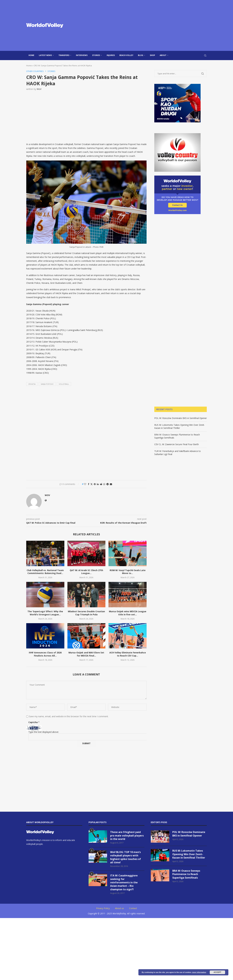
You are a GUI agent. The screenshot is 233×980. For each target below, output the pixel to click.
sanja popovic (47, 384)
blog (141, 55)
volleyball (64, 384)
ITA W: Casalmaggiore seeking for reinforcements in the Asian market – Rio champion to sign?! (124, 883)
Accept (217, 972)
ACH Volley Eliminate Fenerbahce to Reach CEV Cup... (128, 654)
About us (119, 908)
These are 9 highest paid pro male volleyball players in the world (127, 835)
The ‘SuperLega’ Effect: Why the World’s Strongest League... (45, 613)
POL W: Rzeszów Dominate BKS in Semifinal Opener (181, 418)
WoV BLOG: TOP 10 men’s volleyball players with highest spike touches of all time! (126, 857)
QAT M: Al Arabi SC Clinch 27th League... (86, 572)
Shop (152, 55)
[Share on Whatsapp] (104, 484)
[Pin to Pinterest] (95, 484)
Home (31, 55)
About (163, 55)
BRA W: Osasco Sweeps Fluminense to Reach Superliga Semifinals (186, 874)
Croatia (32, 384)
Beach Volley (126, 55)
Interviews (82, 55)
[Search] (205, 55)
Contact (133, 908)
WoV (39, 89)
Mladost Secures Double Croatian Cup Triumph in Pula (86, 613)
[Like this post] (85, 484)
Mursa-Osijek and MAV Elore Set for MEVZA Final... (86, 654)
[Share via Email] (111, 484)
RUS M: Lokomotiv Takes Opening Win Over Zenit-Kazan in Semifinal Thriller (180, 426)
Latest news (45, 55)
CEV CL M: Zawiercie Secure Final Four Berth (177, 444)
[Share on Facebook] (89, 484)
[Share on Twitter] (92, 484)
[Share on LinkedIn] (98, 484)
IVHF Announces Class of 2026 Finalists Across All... (45, 654)
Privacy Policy (103, 908)
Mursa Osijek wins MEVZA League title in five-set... (128, 613)
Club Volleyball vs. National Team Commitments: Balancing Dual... (45, 572)
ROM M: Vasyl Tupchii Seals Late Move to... (128, 572)
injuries (111, 55)
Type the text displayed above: (44, 732)
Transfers (64, 55)
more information (199, 972)
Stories (96, 55)
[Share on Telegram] (108, 484)
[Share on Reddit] (101, 484)
